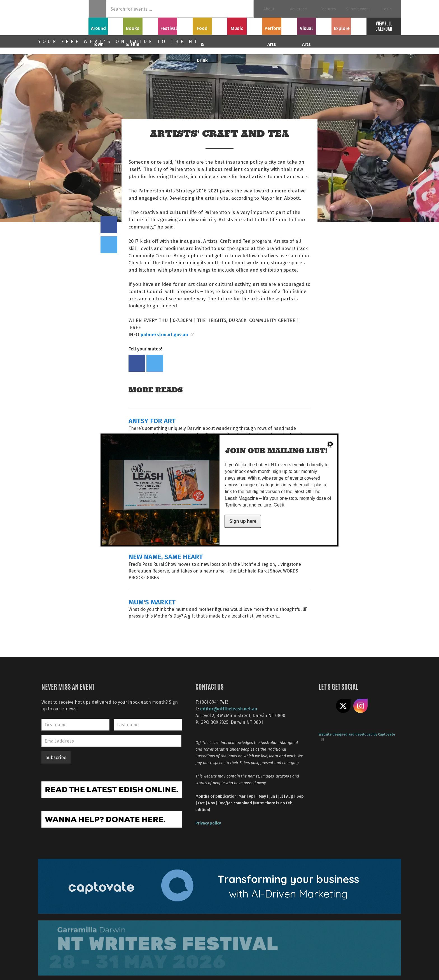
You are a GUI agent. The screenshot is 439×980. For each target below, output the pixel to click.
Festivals (175, 25)
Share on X (343, 706)
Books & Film (141, 25)
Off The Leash (63, 18)
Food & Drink (210, 25)
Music (245, 25)
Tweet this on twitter (109, 245)
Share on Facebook (109, 225)
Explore (349, 25)
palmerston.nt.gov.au (167, 334)
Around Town (106, 25)
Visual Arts (314, 25)
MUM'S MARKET (152, 602)
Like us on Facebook (326, 706)
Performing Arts (280, 25)
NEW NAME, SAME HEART (166, 556)
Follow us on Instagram (361, 706)
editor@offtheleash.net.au (229, 709)
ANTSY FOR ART (152, 420)
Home (97, 9)
